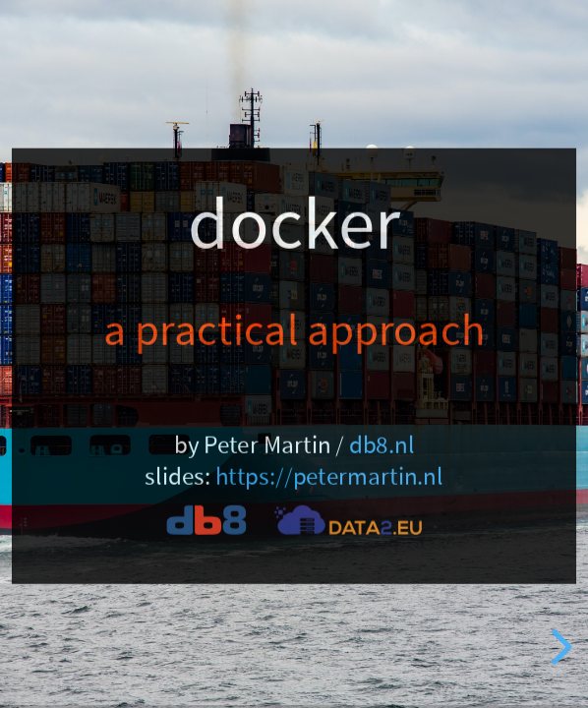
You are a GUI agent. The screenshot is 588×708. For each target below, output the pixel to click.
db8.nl (382, 444)
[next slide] (559, 647)
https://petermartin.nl (329, 477)
